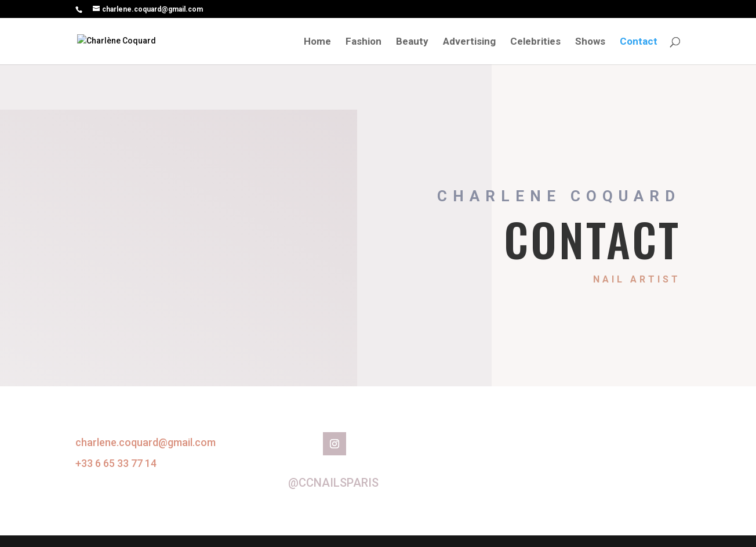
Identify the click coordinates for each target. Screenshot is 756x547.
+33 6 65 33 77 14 (116, 463)
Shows (590, 42)
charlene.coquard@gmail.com (146, 442)
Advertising (469, 42)
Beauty (412, 42)
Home (317, 42)
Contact (639, 42)
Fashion (364, 42)
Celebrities (535, 42)
